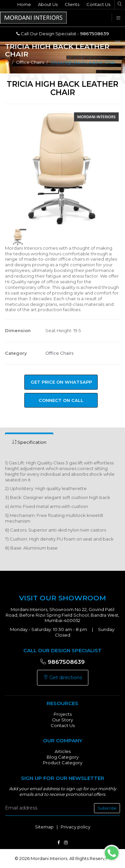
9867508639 (62, 662)
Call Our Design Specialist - (63, 34)
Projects (63, 714)
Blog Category (63, 757)
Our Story (62, 720)
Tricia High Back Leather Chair (83, 62)
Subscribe (107, 808)
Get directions (63, 678)
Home (24, 4)
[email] (62, 808)
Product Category (63, 763)
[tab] (29, 442)
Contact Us (98, 4)
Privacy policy (75, 827)
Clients (72, 4)
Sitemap (44, 827)
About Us (48, 4)
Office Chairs (30, 62)
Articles (63, 751)
